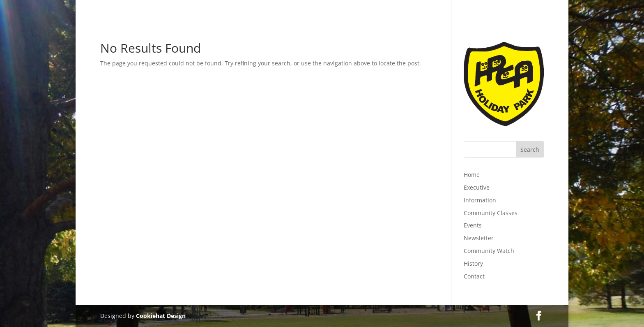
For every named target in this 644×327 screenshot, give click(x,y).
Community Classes (491, 213)
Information (480, 200)
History (473, 263)
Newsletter (479, 238)
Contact (474, 276)
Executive (477, 187)
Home (472, 175)
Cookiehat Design (161, 316)
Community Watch (489, 251)
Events (473, 225)
